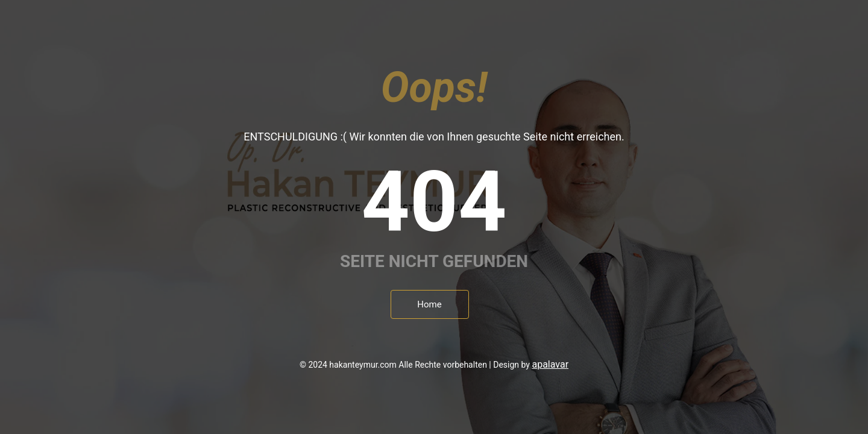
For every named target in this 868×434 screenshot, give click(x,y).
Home (429, 304)
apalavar (550, 364)
